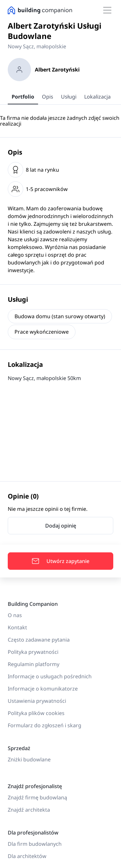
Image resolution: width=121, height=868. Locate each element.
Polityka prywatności (33, 652)
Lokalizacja (97, 97)
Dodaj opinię (61, 526)
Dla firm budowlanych (35, 844)
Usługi (69, 97)
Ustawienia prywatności (37, 701)
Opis (48, 97)
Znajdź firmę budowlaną (37, 797)
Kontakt (17, 627)
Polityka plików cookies (36, 713)
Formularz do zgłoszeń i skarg (45, 725)
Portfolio (23, 97)
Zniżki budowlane (29, 759)
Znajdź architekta (29, 810)
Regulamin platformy (34, 664)
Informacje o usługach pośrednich (50, 676)
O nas (15, 615)
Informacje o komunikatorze (43, 689)
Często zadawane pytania (39, 640)
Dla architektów (27, 856)
